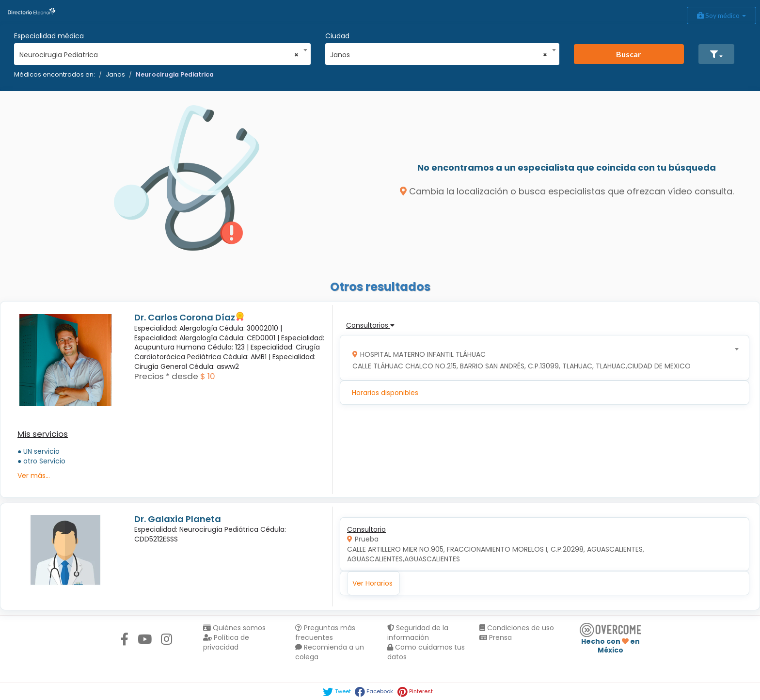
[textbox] (541, 358)
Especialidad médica (49, 36)
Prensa (496, 637)
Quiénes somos (234, 628)
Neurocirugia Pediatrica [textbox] (159, 55)
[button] (716, 54)
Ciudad (337, 36)
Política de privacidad (226, 642)
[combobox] (159, 52)
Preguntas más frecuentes (325, 633)
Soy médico (721, 15)
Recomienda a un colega (330, 652)
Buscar (629, 54)
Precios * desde (166, 376)
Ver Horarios (372, 583)
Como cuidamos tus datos (426, 652)
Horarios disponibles (385, 393)
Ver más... (34, 476)
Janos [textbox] (439, 55)
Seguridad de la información (418, 633)
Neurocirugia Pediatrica (175, 74)
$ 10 (208, 376)
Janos (115, 74)
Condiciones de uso (517, 628)
